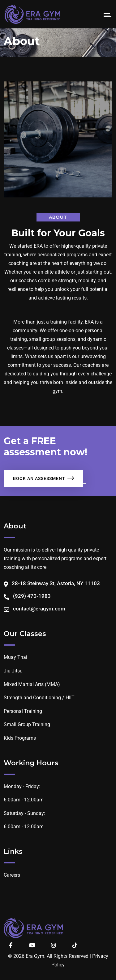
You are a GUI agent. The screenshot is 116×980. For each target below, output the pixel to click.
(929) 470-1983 (32, 596)
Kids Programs (20, 738)
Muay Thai (15, 657)
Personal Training (23, 711)
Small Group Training (27, 724)
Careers (12, 875)
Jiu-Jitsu (13, 671)
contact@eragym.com (39, 609)
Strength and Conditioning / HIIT (39, 698)
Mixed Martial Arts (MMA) (32, 684)
